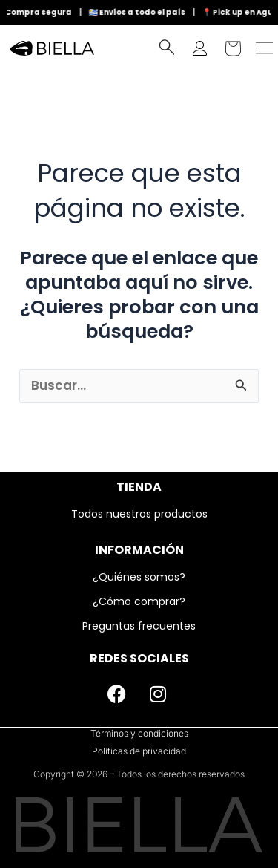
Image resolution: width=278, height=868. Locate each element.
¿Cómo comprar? (139, 601)
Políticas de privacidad (139, 751)
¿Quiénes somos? (139, 577)
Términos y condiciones (139, 733)
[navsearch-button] (167, 50)
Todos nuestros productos (139, 514)
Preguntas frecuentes (139, 626)
